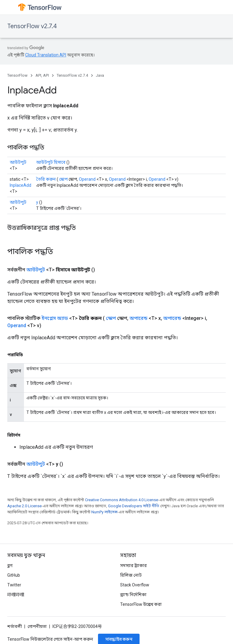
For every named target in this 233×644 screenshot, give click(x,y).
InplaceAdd (20, 185)
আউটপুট (18, 162)
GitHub (14, 575)
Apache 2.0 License (24, 506)
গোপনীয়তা (37, 626)
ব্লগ (10, 565)
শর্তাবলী (15, 626)
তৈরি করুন (46, 179)
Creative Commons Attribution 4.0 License (122, 500)
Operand (87, 179)
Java (100, 75)
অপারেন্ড (138, 318)
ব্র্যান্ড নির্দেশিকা (133, 595)
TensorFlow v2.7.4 (32, 26)
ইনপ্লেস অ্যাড (55, 318)
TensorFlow (17, 75)
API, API (42, 75)
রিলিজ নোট (131, 575)
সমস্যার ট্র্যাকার (133, 565)
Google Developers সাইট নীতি (134, 506)
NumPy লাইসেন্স (104, 512)
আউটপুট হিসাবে (51, 162)
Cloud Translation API (46, 55)
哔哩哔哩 (16, 595)
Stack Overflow (135, 585)
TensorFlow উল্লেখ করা (141, 604)
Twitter (14, 585)
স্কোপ (63, 179)
